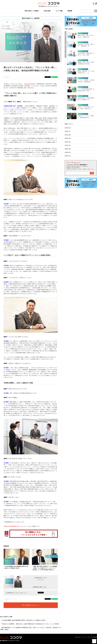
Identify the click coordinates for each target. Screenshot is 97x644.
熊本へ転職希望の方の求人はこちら (31, 605)
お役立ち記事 (47, 11)
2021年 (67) (68, 145)
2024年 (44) (68, 135)
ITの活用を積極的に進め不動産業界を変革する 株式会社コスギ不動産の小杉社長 (23, 620)
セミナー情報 (59, 11)
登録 (92, 173)
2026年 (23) (68, 128)
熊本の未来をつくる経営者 (32, 11)
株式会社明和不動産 (30, 84)
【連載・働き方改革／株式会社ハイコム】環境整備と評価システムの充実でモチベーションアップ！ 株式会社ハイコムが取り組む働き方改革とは (45, 568)
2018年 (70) (68, 156)
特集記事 (70, 11)
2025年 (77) (68, 131)
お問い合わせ (78, 637)
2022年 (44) (68, 142)
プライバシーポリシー (87, 637)
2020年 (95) (68, 149)
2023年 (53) (68, 138)
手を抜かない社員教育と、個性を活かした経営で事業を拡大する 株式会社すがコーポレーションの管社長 (29, 624)
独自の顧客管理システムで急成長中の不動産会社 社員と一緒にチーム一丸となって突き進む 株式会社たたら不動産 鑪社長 (31, 628)
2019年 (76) (68, 152)
